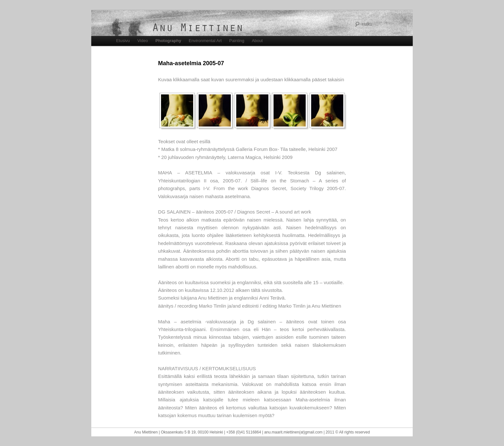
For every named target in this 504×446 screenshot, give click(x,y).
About (257, 41)
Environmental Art (205, 41)
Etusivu (123, 41)
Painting (237, 41)
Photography (168, 41)
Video (143, 41)
